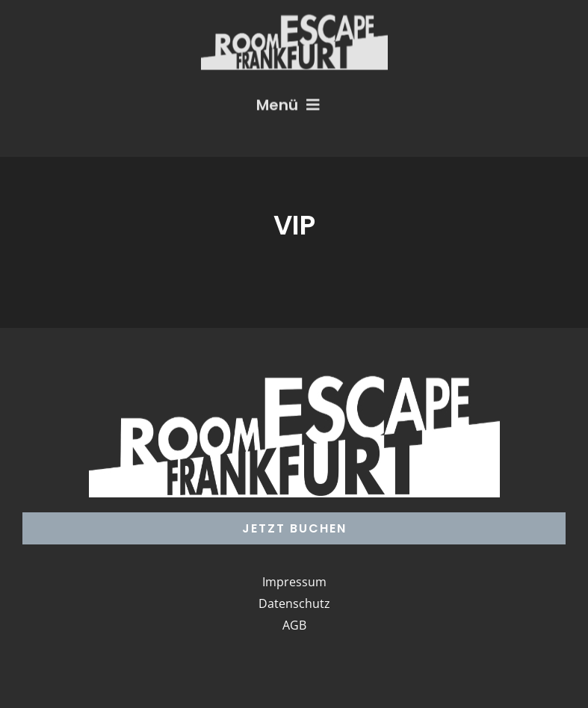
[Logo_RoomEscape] (294, 18)
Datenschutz (294, 603)
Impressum (294, 582)
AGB (294, 625)
